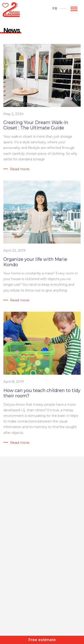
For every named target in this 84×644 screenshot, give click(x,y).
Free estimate (42, 640)
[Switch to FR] (55, 9)
